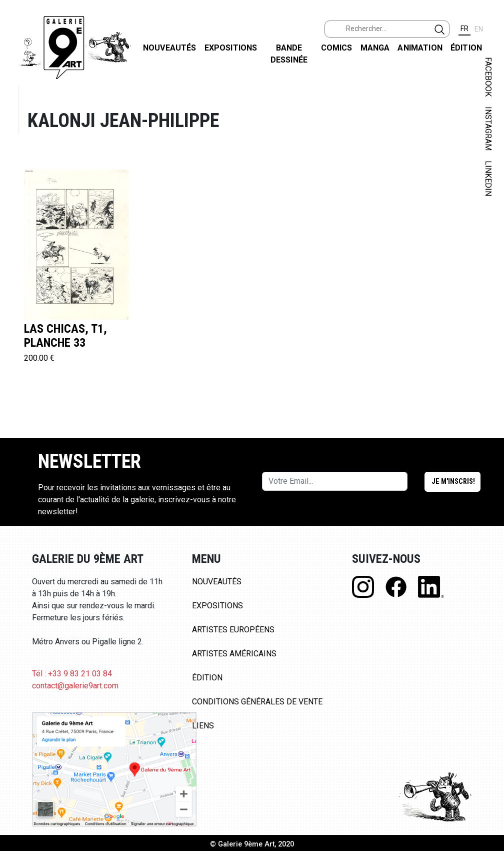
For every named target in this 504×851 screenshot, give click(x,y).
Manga (375, 48)
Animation (420, 48)
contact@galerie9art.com (75, 686)
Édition (466, 48)
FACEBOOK (488, 77)
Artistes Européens (233, 630)
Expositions (231, 48)
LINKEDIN (488, 178)
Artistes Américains (234, 654)
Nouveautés (170, 48)
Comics (337, 48)
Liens (203, 726)
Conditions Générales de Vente (257, 702)
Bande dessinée (289, 54)
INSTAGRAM (488, 129)
